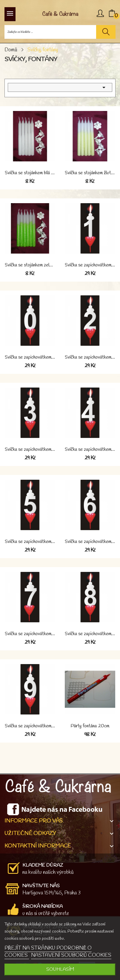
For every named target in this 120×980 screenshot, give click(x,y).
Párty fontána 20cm (90, 726)
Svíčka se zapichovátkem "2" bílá (90, 357)
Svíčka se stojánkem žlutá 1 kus (90, 173)
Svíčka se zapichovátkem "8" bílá (90, 634)
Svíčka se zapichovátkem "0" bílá (30, 357)
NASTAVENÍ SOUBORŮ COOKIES (71, 955)
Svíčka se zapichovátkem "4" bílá (90, 450)
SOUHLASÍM (60, 969)
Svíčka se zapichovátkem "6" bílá (90, 542)
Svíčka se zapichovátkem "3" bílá (30, 450)
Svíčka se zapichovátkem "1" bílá (90, 265)
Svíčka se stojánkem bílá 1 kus (30, 173)
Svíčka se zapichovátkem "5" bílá (30, 542)
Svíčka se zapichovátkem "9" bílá (30, 726)
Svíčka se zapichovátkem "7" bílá (30, 634)
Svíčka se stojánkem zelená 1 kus (30, 265)
